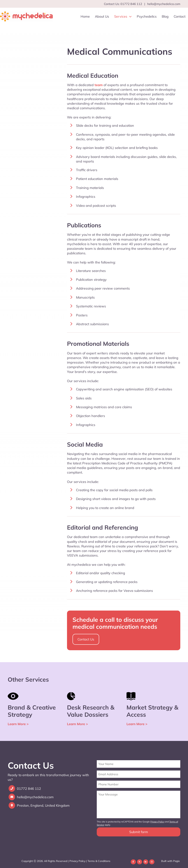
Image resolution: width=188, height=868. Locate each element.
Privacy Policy (77, 861)
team (99, 85)
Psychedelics (147, 16)
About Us (102, 16)
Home (85, 16)
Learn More (18, 724)
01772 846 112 (29, 789)
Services (123, 16)
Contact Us (86, 639)
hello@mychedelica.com (164, 4)
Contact (180, 16)
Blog (165, 16)
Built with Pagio (170, 861)
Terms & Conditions (99, 861)
